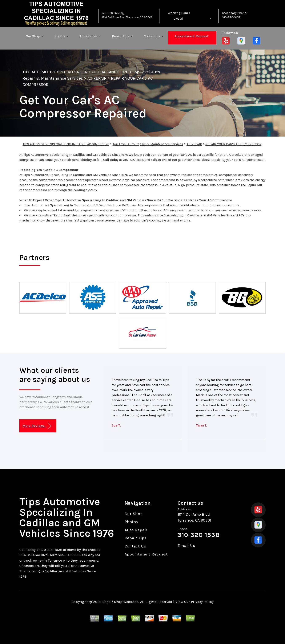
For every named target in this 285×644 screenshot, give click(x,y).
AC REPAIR (97, 78)
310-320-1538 (111, 13)
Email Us (186, 546)
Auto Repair (89, 36)
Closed (178, 19)
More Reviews (37, 426)
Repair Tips (121, 36)
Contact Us (152, 36)
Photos (60, 36)
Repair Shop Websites (120, 602)
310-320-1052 (231, 17)
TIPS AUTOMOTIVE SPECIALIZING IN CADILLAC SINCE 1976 (75, 72)
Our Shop (33, 36)
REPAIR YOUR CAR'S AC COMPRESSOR (233, 144)
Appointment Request (192, 36)
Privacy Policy (202, 602)
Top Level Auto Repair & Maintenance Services (148, 144)
